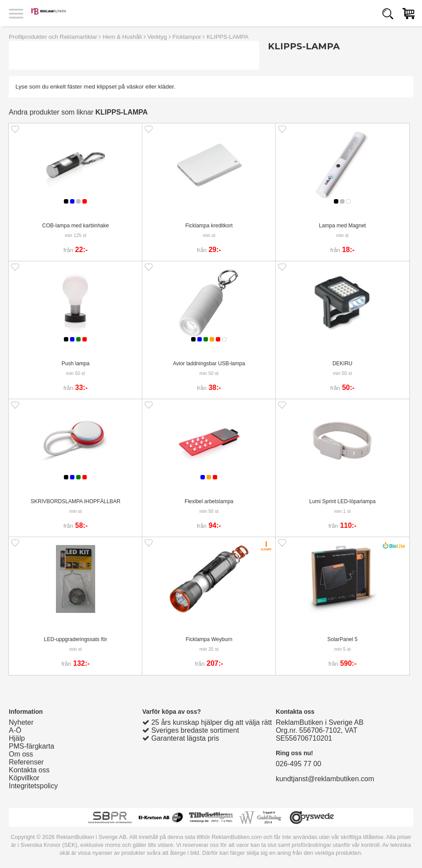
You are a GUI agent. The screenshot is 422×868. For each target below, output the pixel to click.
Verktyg (157, 37)
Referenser (26, 762)
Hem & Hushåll (122, 37)
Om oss (21, 754)
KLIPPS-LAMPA (228, 37)
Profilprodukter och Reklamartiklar (53, 37)
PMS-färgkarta (31, 746)
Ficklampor (187, 37)
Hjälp (17, 738)
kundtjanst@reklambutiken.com (325, 779)
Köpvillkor (24, 778)
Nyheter (21, 722)
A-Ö (15, 730)
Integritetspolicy (33, 786)
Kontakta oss (29, 770)
